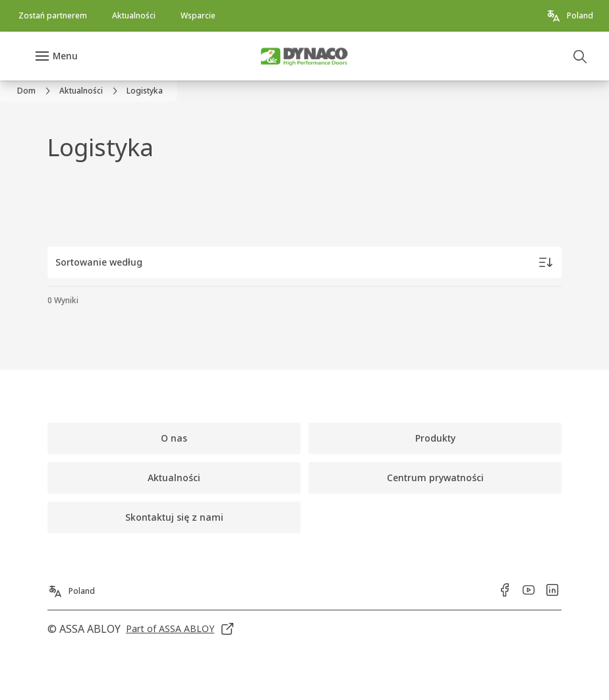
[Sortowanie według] (304, 262)
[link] (53, 16)
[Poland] (569, 16)
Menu (65, 56)
